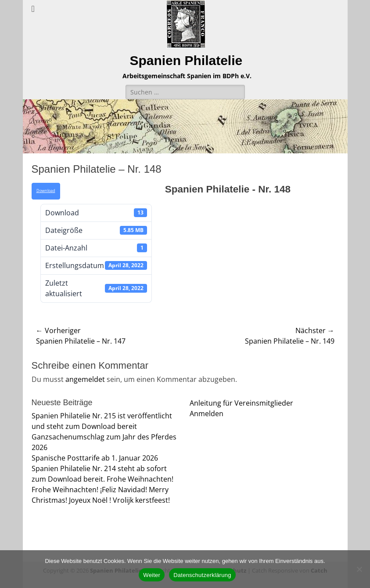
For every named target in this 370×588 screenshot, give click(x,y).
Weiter (152, 575)
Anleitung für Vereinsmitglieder (241, 403)
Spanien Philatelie (186, 60)
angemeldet (85, 379)
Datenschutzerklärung (202, 575)
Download (46, 191)
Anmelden (207, 414)
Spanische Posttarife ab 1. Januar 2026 (95, 458)
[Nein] (359, 569)
